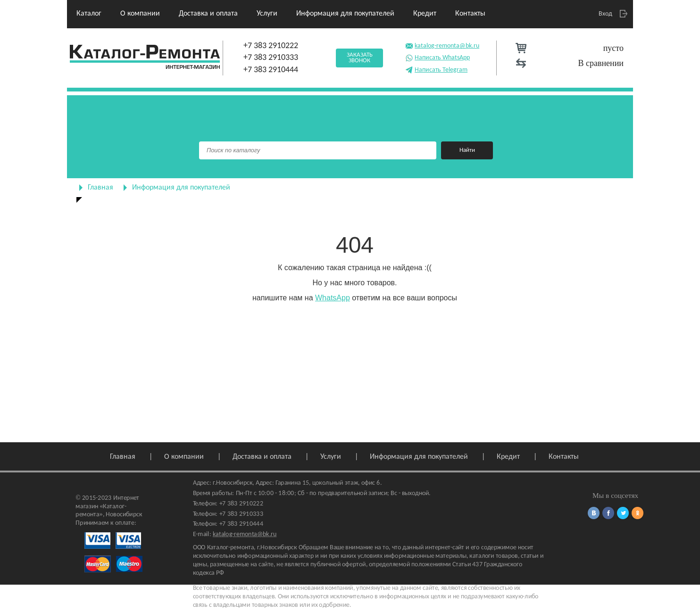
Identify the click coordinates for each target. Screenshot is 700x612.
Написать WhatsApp (437, 57)
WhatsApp (333, 298)
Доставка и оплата (208, 14)
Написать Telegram (436, 69)
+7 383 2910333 (271, 58)
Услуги (267, 14)
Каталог (89, 14)
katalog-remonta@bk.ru (442, 45)
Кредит (425, 14)
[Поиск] (318, 150)
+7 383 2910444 (271, 70)
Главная (100, 188)
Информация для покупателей (345, 14)
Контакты (470, 14)
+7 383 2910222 (271, 46)
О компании (140, 14)
